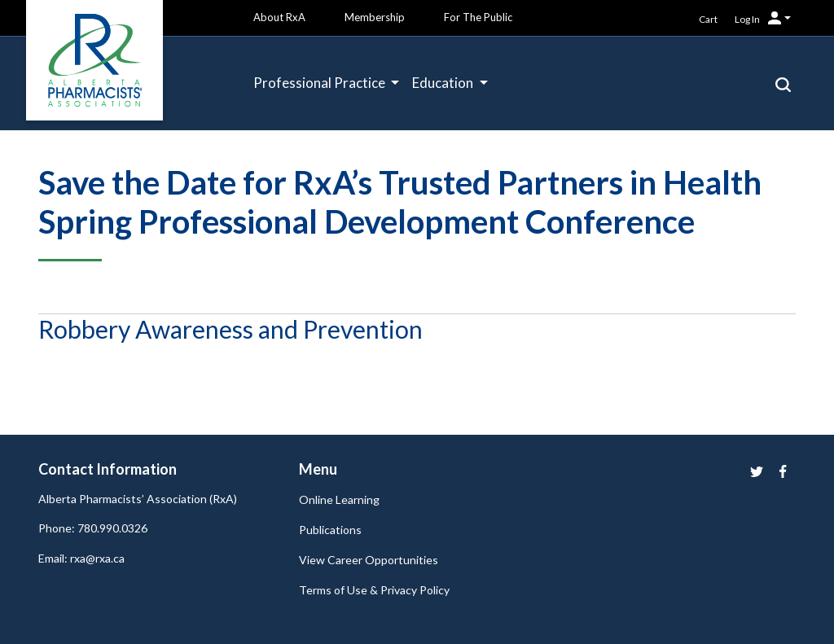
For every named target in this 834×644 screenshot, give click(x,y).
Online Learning (339, 499)
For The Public (478, 17)
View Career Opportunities (369, 560)
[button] (783, 83)
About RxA (279, 17)
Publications (330, 530)
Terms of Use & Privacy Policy (374, 590)
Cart (708, 19)
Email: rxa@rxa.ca (81, 558)
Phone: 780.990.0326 (93, 528)
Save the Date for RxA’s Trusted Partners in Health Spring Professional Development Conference (400, 202)
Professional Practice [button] (320, 83)
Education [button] (444, 83)
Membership (375, 17)
